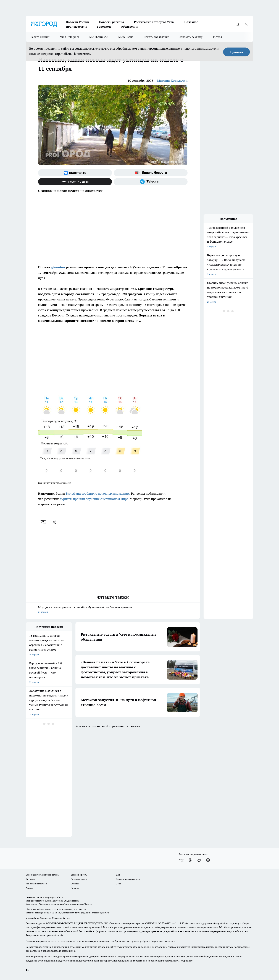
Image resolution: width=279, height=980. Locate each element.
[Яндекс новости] (151, 173)
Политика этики (79, 879)
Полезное (191, 22)
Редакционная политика (128, 879)
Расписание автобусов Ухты (154, 22)
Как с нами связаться (36, 884)
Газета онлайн (40, 37)
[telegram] (56, 522)
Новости (75, 888)
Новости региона (112, 22)
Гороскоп (104, 27)
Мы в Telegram (69, 37)
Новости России (77, 22)
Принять (237, 52)
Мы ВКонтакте (99, 37)
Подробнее (186, 961)
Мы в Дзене (126, 37)
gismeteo (58, 267)
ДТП (118, 875)
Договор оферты (79, 875)
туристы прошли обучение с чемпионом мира (94, 499)
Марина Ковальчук (172, 81)
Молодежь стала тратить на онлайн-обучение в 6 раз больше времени (113, 610)
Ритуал (218, 37)
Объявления (130, 27)
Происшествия (77, 27)
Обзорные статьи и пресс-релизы (42, 875)
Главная (29, 888)
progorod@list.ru (100, 913)
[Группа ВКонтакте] (75, 173)
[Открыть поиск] (237, 24)
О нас (118, 884)
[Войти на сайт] (246, 24)
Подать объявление (156, 37)
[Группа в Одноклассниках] (190, 860)
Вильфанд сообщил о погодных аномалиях (98, 493)
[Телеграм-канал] (151, 182)
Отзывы (75, 884)
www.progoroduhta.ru (54, 897)
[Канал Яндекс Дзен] (75, 182)
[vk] (44, 522)
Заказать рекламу (191, 37)
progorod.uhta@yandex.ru (39, 918)
